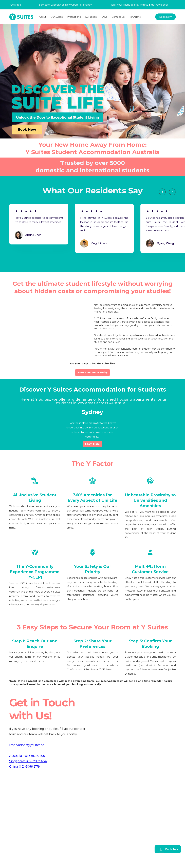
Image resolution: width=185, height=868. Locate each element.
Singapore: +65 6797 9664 (28, 761)
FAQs (104, 17)
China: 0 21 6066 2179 (24, 767)
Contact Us (118, 17)
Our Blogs (91, 17)
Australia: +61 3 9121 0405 (27, 756)
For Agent (135, 17)
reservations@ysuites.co (27, 745)
